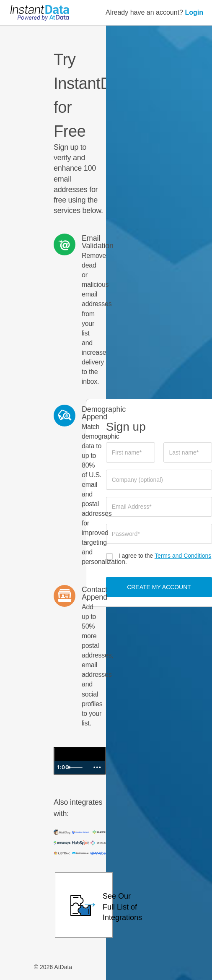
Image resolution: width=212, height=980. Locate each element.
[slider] (77, 767)
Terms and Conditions (183, 556)
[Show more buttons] (97, 767)
